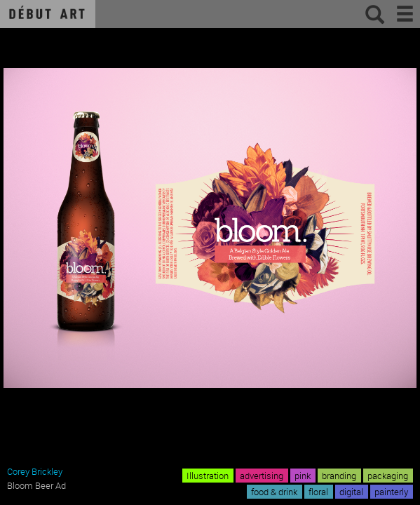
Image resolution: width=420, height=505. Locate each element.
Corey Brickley (35, 471)
